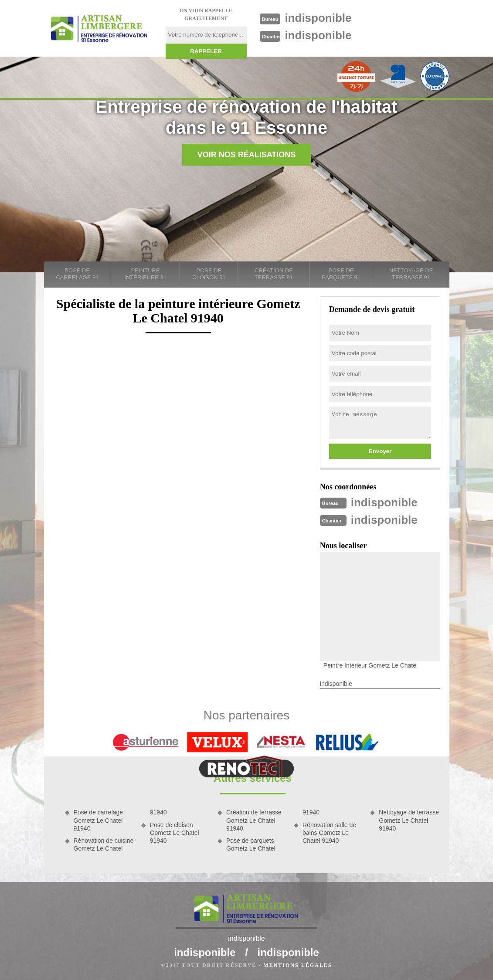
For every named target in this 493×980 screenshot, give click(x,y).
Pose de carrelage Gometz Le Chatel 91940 (99, 820)
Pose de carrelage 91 (77, 274)
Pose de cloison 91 (209, 274)
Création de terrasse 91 (274, 274)
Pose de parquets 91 (341, 274)
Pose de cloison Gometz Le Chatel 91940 (175, 833)
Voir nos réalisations (247, 155)
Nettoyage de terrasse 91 (411, 274)
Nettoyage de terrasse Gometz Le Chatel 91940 (409, 820)
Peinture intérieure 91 (145, 274)
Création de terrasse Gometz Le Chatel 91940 (254, 820)
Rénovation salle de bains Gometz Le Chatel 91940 (329, 833)
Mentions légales (297, 965)
